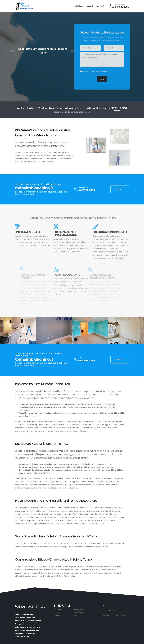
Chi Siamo (79, 6)
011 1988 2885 (122, 7)
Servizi (90, 6)
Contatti (100, 6)
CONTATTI (120, 189)
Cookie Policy (79, 613)
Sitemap (77, 616)
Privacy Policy (79, 610)
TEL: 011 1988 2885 (109, 611)
